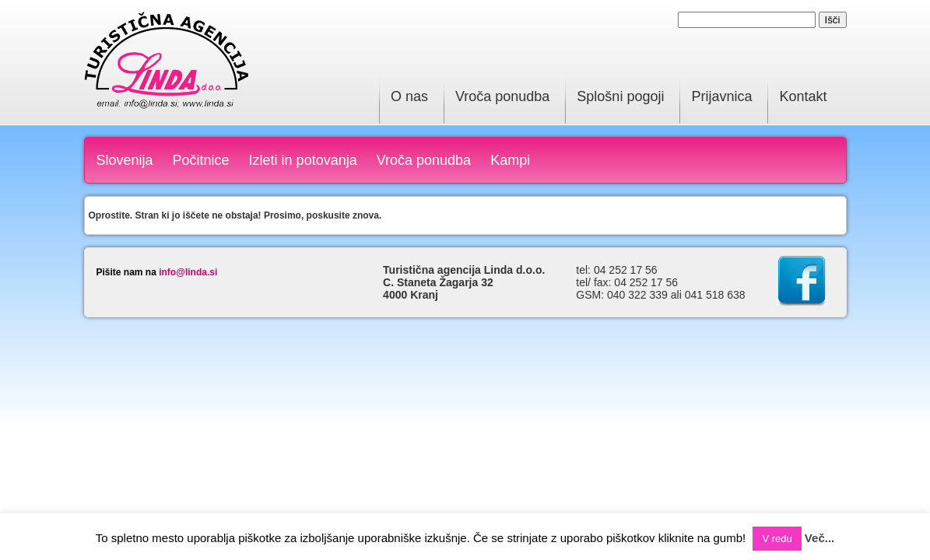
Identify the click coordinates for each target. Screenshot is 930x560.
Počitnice (201, 160)
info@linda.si (188, 272)
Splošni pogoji (620, 96)
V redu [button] (777, 539)
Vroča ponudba (502, 96)
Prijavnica (721, 96)
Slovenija (125, 160)
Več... (819, 538)
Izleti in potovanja (303, 160)
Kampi (510, 160)
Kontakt (803, 96)
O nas (409, 96)
